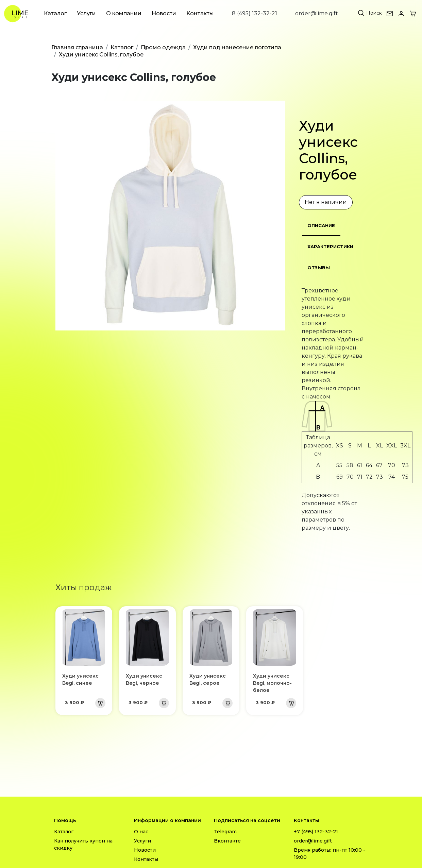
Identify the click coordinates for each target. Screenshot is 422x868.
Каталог (55, 13)
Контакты (200, 13)
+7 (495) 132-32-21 (316, 832)
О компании (124, 13)
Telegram (225, 832)
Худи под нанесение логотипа (237, 47)
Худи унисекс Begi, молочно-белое (272, 683)
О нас (141, 832)
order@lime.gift (317, 13)
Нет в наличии (326, 202)
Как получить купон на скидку (83, 844)
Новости (164, 13)
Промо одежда (163, 47)
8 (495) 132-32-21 (255, 13)
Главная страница (77, 47)
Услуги (86, 13)
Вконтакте (227, 841)
